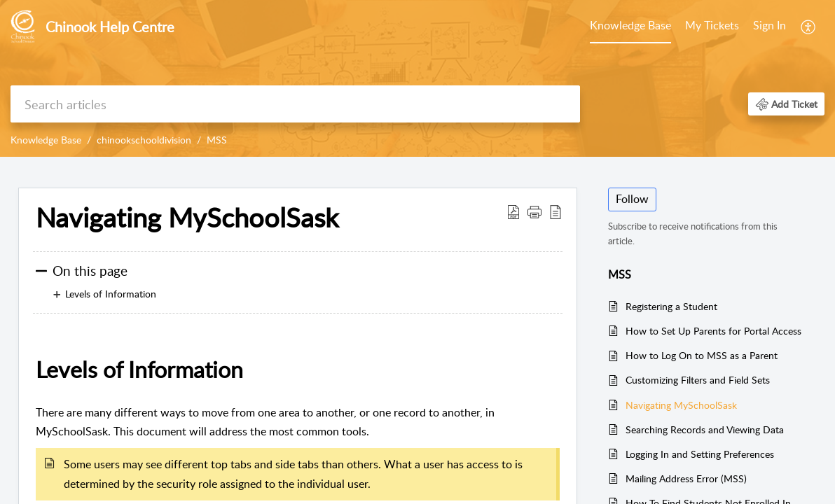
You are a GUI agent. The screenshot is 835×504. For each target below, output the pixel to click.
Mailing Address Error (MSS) (686, 478)
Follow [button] (632, 199)
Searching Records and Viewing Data (705, 429)
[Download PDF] (513, 211)
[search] (295, 104)
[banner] (417, 78)
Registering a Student (671, 306)
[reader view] (555, 211)
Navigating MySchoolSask (187, 218)
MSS (217, 140)
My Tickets (712, 25)
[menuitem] (770, 27)
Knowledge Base (630, 25)
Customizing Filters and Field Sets (698, 380)
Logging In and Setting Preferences (700, 454)
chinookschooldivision (144, 140)
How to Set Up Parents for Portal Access (713, 331)
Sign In (770, 25)
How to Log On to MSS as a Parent (702, 355)
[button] (786, 104)
